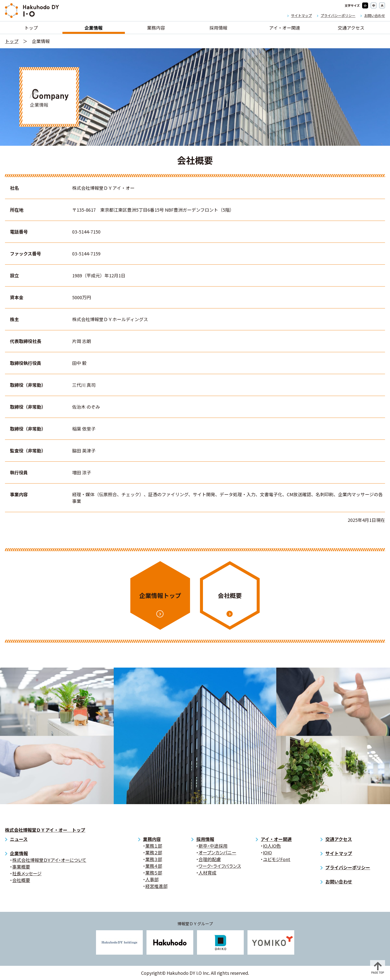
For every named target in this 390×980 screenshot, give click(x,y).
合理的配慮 (210, 859)
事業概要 (21, 867)
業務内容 (156, 28)
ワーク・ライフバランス (220, 866)
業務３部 (154, 859)
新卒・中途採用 (213, 846)
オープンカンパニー (217, 852)
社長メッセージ (27, 873)
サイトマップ (301, 15)
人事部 (152, 879)
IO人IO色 (272, 846)
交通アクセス (351, 28)
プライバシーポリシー (338, 15)
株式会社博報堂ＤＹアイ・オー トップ (45, 830)
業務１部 (154, 846)
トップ (31, 28)
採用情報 (218, 28)
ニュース (19, 839)
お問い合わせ (375, 15)
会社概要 (230, 595)
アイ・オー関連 (285, 28)
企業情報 (94, 28)
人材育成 (207, 873)
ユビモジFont (277, 859)
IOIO (267, 852)
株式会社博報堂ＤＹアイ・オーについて (49, 860)
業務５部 (154, 873)
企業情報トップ (160, 595)
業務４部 (154, 866)
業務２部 (154, 852)
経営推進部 (156, 886)
